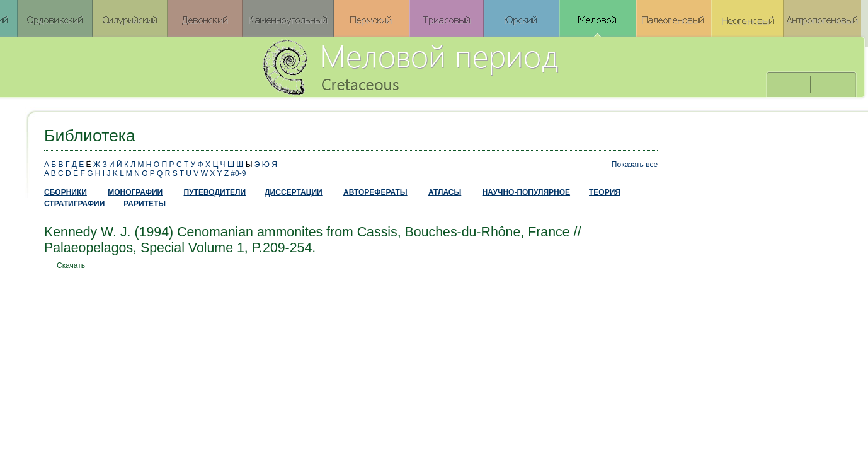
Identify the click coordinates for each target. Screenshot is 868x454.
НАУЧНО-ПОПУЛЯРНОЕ (526, 192)
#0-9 (238, 173)
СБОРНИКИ (66, 192)
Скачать (71, 265)
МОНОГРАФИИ (135, 192)
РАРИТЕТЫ (145, 204)
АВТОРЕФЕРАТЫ (375, 192)
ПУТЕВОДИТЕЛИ (215, 192)
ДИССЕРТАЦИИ (294, 192)
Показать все (635, 165)
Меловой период (480, 66)
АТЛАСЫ (445, 192)
